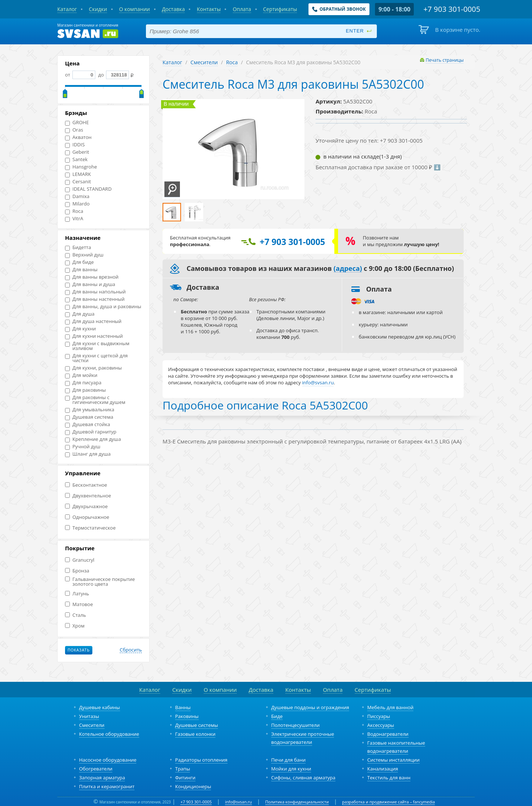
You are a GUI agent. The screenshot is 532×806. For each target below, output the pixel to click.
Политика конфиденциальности (297, 802)
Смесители (204, 62)
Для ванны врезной (92, 277)
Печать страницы (445, 60)
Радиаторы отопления (201, 760)
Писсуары (379, 716)
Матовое (79, 604)
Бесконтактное (86, 485)
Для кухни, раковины (93, 368)
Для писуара (83, 383)
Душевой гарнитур (91, 432)
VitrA (74, 219)
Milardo (77, 204)
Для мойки (81, 375)
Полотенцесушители (295, 725)
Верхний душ (84, 255)
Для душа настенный (93, 321)
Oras (74, 130)
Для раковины (86, 390)
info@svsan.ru (238, 802)
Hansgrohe (81, 167)
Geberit (77, 152)
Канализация (383, 769)
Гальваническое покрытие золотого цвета (100, 582)
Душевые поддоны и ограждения (310, 707)
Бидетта (78, 247)
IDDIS (75, 145)
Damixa (77, 196)
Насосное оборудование (108, 760)
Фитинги (185, 778)
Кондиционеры (193, 786)
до (113, 75)
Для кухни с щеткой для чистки (96, 358)
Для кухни (80, 329)
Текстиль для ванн (389, 778)
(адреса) (348, 269)
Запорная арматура (102, 778)
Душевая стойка (88, 424)
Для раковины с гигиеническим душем (95, 400)
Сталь (76, 615)
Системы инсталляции (393, 760)
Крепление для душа (93, 439)
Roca (74, 211)
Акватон (78, 137)
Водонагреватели (388, 734)
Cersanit (78, 182)
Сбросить (131, 650)
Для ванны (81, 270)
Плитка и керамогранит (107, 786)
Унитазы (89, 716)
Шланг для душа (88, 454)
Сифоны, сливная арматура (303, 778)
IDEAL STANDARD (88, 189)
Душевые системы (197, 725)
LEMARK (78, 174)
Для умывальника (90, 410)
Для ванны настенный (95, 299)
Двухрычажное (86, 506)
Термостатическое (90, 528)
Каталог (172, 62)
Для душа (80, 314)
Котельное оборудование (109, 734)
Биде (277, 716)
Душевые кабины (100, 707)
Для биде (79, 262)
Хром (75, 626)
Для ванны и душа (90, 284)
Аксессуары (381, 725)
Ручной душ (83, 447)
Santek (76, 159)
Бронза (77, 571)
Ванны (183, 707)
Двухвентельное (88, 496)
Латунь (77, 594)
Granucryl (80, 560)
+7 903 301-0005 (196, 802)
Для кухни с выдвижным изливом (97, 346)
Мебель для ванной (390, 707)
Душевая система (89, 417)
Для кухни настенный (94, 336)
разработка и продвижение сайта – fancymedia (388, 802)
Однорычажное (87, 517)
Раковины (187, 716)
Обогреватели (96, 769)
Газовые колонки (195, 734)
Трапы (183, 769)
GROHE (77, 123)
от (80, 75)
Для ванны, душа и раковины (103, 307)
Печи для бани (288, 760)
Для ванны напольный (95, 292)
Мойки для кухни (291, 769)
